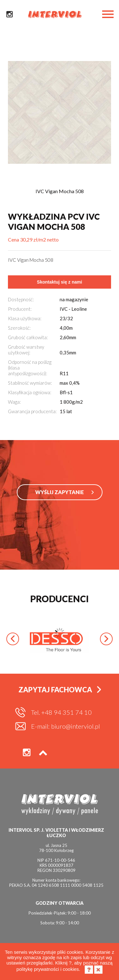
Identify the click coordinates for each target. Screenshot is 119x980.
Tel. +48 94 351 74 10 (61, 712)
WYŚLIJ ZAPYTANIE (60, 492)
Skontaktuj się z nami (59, 282)
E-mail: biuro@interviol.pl (66, 726)
